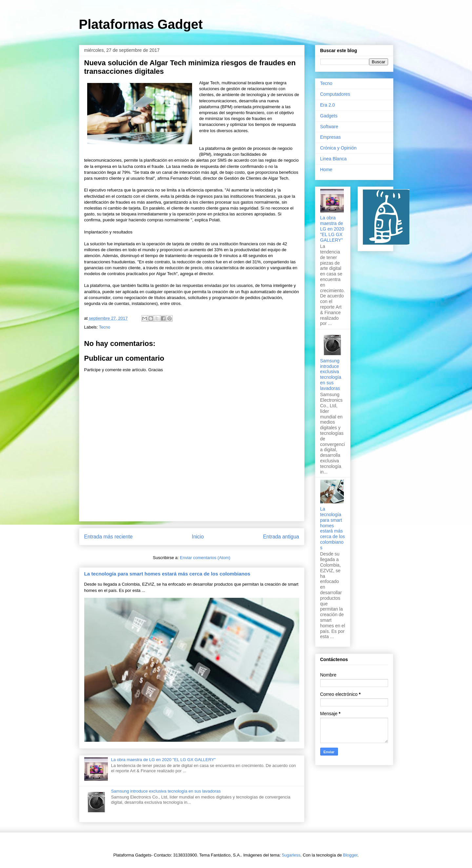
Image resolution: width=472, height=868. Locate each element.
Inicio (198, 537)
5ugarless (291, 855)
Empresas (331, 137)
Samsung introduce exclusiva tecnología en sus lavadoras (166, 791)
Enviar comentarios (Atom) (205, 558)
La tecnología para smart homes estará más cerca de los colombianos (167, 574)
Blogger (350, 855)
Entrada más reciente (108, 537)
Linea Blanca (334, 159)
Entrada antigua (281, 537)
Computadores (335, 94)
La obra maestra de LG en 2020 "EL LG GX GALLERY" (163, 760)
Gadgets (329, 116)
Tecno (105, 327)
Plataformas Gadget (141, 24)
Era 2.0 (328, 105)
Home (326, 170)
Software (329, 127)
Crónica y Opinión (338, 148)
